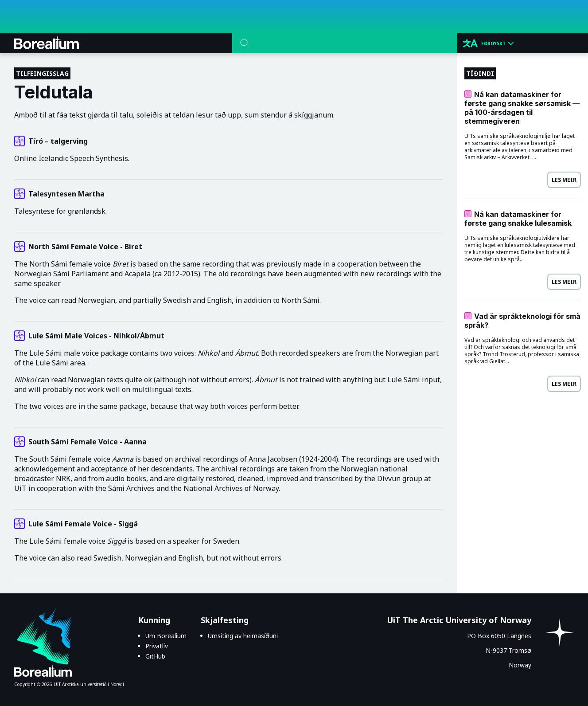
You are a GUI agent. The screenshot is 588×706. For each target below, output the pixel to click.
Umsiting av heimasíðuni (243, 636)
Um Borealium (166, 636)
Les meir (564, 180)
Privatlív (157, 646)
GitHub (155, 656)
